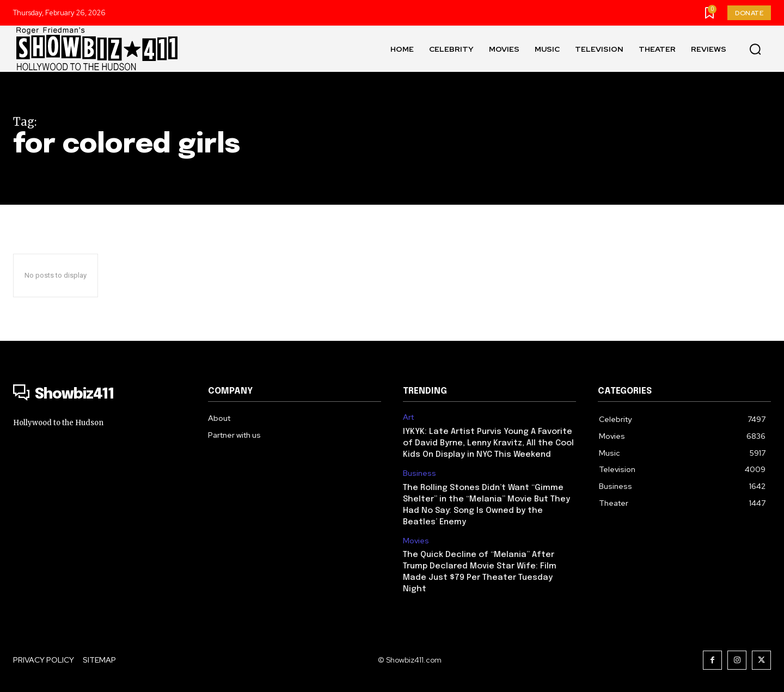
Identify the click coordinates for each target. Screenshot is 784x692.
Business (419, 473)
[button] (755, 49)
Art (408, 417)
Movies (416, 541)
